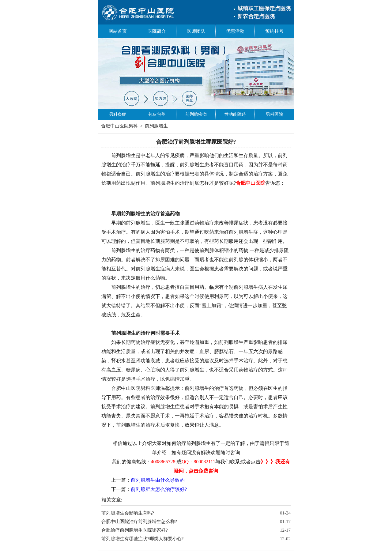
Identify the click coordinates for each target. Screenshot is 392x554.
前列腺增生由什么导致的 (158, 480)
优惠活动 (235, 31)
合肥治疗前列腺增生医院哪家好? (135, 530)
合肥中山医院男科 (119, 126)
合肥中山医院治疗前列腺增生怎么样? (139, 522)
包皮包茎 (157, 114)
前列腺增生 (156, 126)
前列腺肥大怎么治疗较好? (159, 489)
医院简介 (157, 31)
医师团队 (196, 31)
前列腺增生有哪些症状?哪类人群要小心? (142, 539)
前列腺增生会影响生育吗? (128, 513)
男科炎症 (118, 114)
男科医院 (274, 114)
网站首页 (118, 31)
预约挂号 (274, 31)
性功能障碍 (235, 114)
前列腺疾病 (196, 114)
